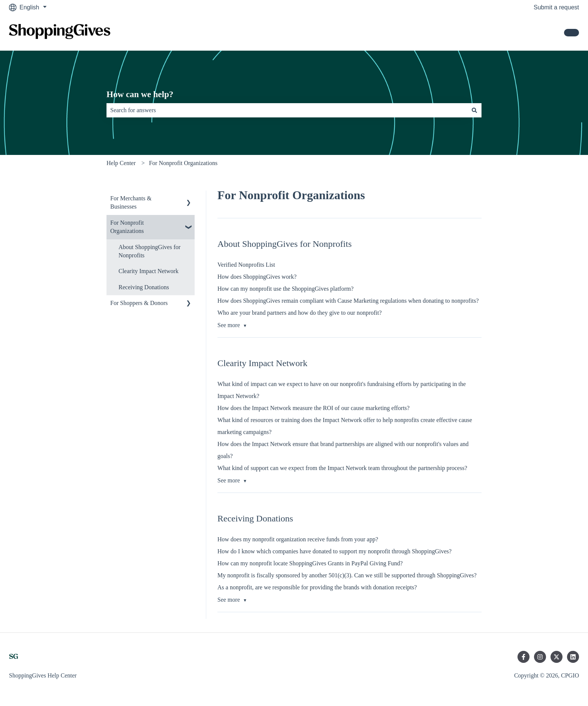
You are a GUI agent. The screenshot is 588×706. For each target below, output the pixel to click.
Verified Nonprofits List (246, 265)
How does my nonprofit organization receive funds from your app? (298, 539)
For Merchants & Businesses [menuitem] (131, 202)
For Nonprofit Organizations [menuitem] (127, 227)
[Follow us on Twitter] (556, 657)
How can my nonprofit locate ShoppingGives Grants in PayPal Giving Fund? (310, 563)
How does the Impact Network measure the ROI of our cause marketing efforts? (313, 408)
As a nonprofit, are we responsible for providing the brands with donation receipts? (317, 587)
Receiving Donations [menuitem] (144, 287)
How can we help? (140, 94)
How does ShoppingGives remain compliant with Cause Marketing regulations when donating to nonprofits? (348, 301)
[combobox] (287, 110)
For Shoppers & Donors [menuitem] (139, 303)
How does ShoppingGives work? (257, 277)
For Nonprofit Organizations (183, 163)
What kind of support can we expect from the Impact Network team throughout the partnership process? (342, 468)
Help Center (121, 163)
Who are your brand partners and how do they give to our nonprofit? (300, 313)
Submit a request (556, 7)
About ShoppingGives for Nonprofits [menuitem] (149, 251)
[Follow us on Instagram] (540, 657)
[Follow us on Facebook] (523, 657)
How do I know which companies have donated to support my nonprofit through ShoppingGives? (334, 551)
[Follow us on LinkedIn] (573, 657)
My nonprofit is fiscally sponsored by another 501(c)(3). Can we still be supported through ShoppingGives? (347, 575)
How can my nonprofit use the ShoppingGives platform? (286, 289)
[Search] (474, 110)
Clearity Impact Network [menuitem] (148, 271)
